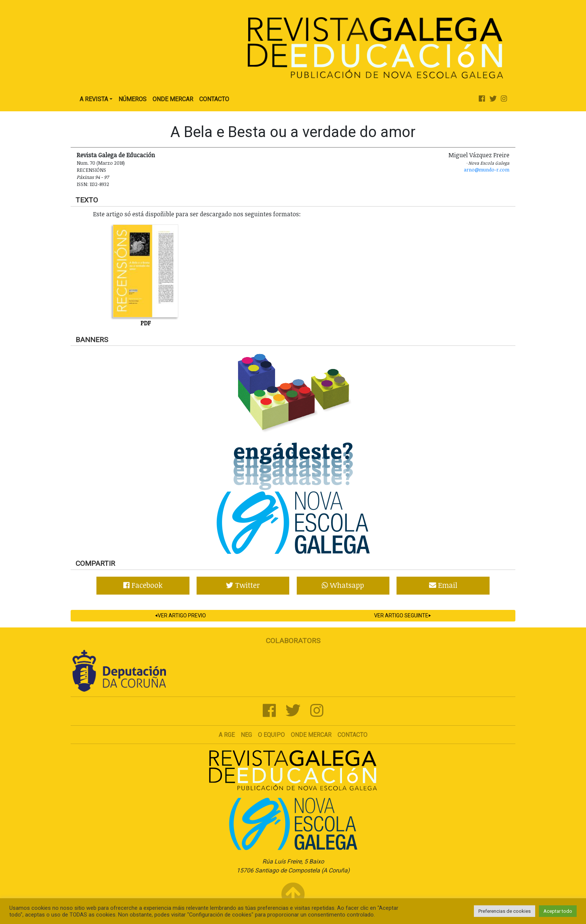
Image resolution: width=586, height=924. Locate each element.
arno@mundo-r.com (487, 170)
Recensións (91, 170)
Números (132, 99)
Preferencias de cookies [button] (505, 911)
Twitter (243, 585)
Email (443, 585)
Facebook (143, 585)
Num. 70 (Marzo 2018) (101, 163)
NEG (246, 735)
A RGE (227, 735)
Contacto (214, 99)
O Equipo (271, 735)
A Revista (94, 99)
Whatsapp (343, 585)
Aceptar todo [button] (558, 911)
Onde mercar (311, 735)
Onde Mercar (173, 99)
